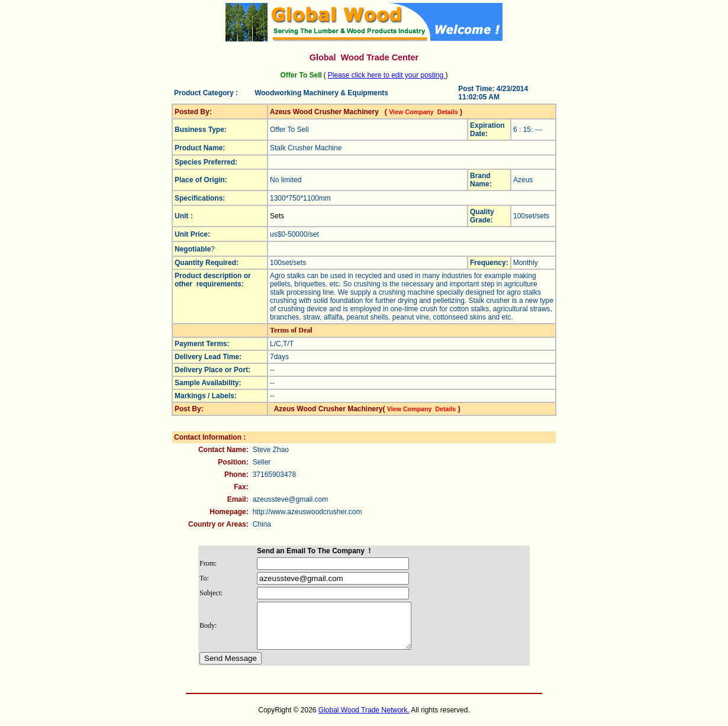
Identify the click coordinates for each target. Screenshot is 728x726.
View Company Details (423, 112)
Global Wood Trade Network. (364, 719)
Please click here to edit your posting (387, 75)
